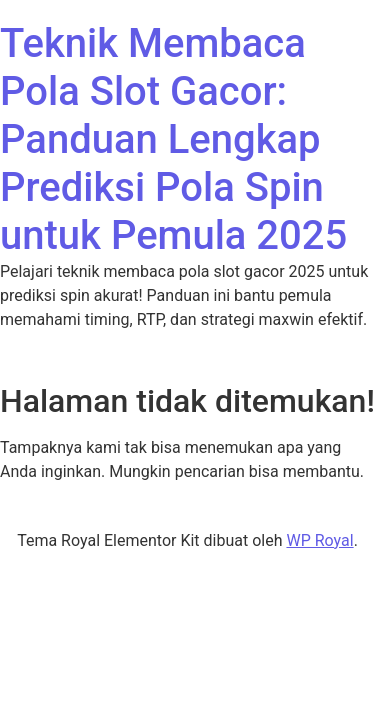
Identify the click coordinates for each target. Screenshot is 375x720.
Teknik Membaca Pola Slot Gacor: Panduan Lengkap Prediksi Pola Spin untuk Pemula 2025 (173, 139)
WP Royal (319, 540)
